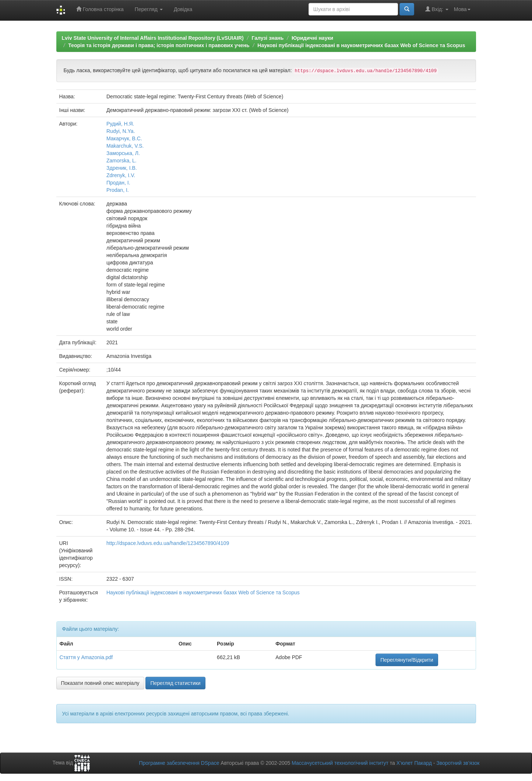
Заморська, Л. (123, 153)
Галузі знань (267, 38)
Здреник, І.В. (122, 168)
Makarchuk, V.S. (125, 146)
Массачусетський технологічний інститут (340, 763)
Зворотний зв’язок (458, 763)
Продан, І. (118, 183)
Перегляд (149, 9)
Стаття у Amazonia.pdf (86, 657)
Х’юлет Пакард (414, 763)
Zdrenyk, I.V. (121, 175)
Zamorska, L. (121, 161)
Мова (462, 9)
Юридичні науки (312, 38)
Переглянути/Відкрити (407, 660)
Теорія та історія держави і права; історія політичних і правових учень (159, 45)
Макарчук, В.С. (124, 138)
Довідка (183, 9)
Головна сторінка (100, 9)
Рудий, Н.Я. (120, 124)
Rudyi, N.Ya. (121, 131)
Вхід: (437, 9)
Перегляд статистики (175, 683)
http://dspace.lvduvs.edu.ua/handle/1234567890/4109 (168, 543)
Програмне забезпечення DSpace (179, 763)
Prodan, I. (118, 190)
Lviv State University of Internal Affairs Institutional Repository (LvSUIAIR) (153, 38)
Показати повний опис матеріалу (100, 683)
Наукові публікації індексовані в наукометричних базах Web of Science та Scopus (361, 45)
